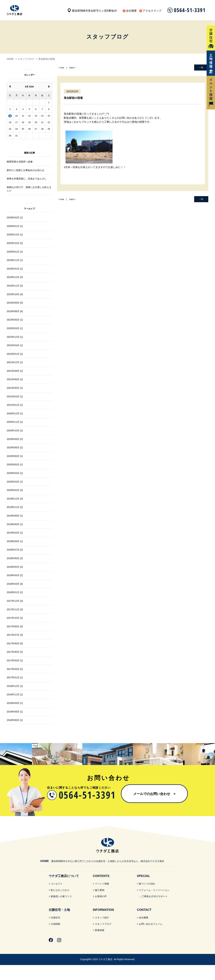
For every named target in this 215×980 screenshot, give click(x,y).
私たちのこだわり (60, 890)
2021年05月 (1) (15, 388)
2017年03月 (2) (15, 669)
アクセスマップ (152, 11)
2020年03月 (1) (15, 482)
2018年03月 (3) (15, 584)
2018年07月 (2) (15, 550)
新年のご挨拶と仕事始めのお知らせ (26, 170)
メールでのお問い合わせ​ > (154, 794)
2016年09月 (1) (15, 703)
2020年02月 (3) (15, 490)
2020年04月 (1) (15, 473)
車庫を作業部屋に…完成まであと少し (27, 179)
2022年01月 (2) (15, 354)
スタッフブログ (103, 924)
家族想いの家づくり (61, 896)
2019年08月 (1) (15, 516)
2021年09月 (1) (15, 371)
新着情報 (100, 930)
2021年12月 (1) (15, 362)
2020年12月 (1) (15, 413)
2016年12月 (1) (15, 686)
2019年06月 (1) (15, 524)
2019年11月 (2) (15, 507)
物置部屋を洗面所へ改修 (20, 162)
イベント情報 (102, 884)
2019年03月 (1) (15, 533)
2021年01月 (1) (15, 405)
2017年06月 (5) (15, 643)
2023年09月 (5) (15, 303)
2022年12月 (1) (15, 337)
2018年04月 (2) (15, 575)
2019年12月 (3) (15, 499)
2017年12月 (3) (15, 601)
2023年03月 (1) (15, 328)
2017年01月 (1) (15, 677)
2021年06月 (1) (15, 379)
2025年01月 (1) (15, 252)
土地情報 (55, 924)
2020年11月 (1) (15, 422)
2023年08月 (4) (15, 311)
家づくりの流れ (147, 884)
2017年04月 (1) (15, 660)
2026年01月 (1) (15, 226)
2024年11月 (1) (15, 260)
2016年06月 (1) (15, 720)
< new (61, 68)
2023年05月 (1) (15, 320)
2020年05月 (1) (15, 464)
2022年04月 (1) (15, 345)
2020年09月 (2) (15, 439)
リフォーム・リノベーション (154, 890)
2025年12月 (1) (15, 235)
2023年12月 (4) (15, 277)
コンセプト (57, 884)
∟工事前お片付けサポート (154, 896)
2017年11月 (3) (15, 609)
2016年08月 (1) (15, 712)
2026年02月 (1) (15, 218)
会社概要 (131, 11)
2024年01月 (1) (15, 269)
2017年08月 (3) (15, 626)
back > (73, 68)
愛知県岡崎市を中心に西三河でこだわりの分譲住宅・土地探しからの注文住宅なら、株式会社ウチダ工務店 (102, 861)
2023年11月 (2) (15, 286)
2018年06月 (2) (15, 558)
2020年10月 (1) (15, 430)
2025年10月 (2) (15, 243)
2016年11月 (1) (15, 694)
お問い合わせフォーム (151, 924)
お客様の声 (101, 896)
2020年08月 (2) (15, 447)
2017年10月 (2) (15, 618)
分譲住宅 (55, 918)
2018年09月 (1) (15, 541)
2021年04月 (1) (15, 396)
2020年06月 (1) (15, 456)
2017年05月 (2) (15, 652)
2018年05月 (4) (15, 567)
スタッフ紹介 (102, 918)
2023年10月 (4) (15, 294)
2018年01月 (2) (15, 592)
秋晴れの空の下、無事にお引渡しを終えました (29, 189)
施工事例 (100, 890)
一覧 (201, 68)
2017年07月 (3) (15, 635)
